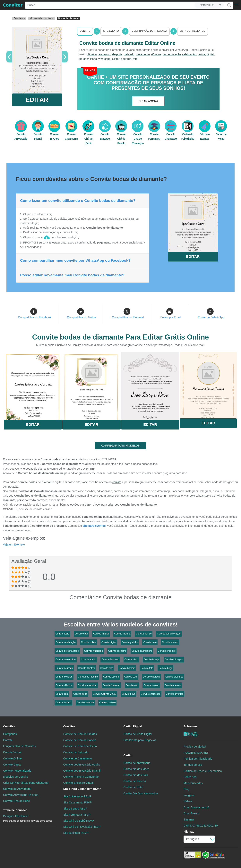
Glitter (116, 59)
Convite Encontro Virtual (78, 783)
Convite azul (131, 677)
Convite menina (122, 634)
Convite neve (128, 694)
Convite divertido (175, 694)
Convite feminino (110, 660)
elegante (117, 54)
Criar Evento (191, 813)
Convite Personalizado (17, 771)
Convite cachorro (117, 651)
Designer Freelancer (28, 818)
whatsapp (105, 59)
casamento (143, 54)
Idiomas (189, 832)
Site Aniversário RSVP (77, 796)
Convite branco (63, 703)
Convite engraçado (151, 694)
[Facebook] (186, 734)
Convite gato (81, 634)
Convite (85, 31)
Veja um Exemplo (14, 545)
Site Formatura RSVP (77, 815)
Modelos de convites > (42, 18)
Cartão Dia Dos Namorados (141, 793)
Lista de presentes (193, 31)
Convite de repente (88, 677)
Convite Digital (12, 764)
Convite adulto (89, 660)
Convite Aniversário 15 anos (21, 795)
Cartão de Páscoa (135, 781)
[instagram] (190, 734)
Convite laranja (151, 660)
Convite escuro (111, 677)
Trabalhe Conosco (15, 810)
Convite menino (173, 685)
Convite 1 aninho (111, 685)
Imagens (189, 795)
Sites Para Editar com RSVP (82, 789)
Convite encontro (167, 651)
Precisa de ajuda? (195, 747)
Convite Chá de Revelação (138, 135)
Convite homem (127, 668)
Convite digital (109, 642)
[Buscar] (229, 5)
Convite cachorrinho (142, 651)
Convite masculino (88, 685)
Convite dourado (151, 677)
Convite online (89, 642)
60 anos (156, 54)
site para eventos (94, 526)
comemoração (172, 54)
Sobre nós (190, 726)
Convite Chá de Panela (121, 135)
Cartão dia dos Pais (136, 775)
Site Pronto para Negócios (140, 740)
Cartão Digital (133, 726)
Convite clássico (64, 685)
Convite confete (107, 703)
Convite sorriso (144, 634)
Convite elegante (174, 677)
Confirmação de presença (149, 31)
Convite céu (132, 685)
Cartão (128, 755)
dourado (126, 59)
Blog (186, 789)
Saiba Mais (33, 385)
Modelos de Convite (16, 777)
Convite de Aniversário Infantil (82, 771)
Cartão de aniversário (137, 763)
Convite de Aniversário (17, 789)
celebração (189, 54)
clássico (92, 54)
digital (210, 54)
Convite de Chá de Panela (80, 740)
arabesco (104, 54)
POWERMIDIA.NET (196, 753)
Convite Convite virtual (104, 694)
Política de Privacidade (198, 759)
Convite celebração (66, 642)
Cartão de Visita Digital (138, 734)
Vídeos (188, 801)
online (201, 54)
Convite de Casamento (78, 758)
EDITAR (37, 100)
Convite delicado (64, 668)
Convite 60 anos (64, 677)
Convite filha (107, 668)
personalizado (88, 59)
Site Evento (111, 31)
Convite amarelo (85, 703)
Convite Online (12, 758)
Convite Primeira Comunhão (81, 777)
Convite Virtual (12, 752)
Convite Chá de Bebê (88, 135)
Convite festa (62, 634)
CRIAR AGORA (148, 101)
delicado (129, 54)
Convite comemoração (169, 634)
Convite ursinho (170, 642)
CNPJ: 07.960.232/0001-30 (201, 826)
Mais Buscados (193, 783)
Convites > (19, 18)
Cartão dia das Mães (137, 769)
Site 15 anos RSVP (75, 809)
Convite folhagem (174, 660)
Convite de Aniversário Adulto (82, 764)
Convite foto (147, 668)
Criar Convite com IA (197, 807)
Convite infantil (101, 634)
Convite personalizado (67, 651)
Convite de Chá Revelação (80, 746)
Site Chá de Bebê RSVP (79, 821)
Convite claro (131, 660)
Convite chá (62, 694)
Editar (33, 425)
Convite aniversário (66, 660)
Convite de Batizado (76, 752)
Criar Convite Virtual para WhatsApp (26, 783)
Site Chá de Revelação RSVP (82, 827)
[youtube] (195, 734)
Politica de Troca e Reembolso (203, 771)
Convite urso (150, 642)
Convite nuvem (151, 685)
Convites (9, 726)
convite (117, 482)
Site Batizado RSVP (76, 833)
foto (135, 59)
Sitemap (189, 819)
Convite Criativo (87, 668)
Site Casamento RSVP (78, 802)
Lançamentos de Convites (19, 746)
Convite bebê (80, 694)
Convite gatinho (130, 642)
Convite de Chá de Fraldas (80, 734)
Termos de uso (193, 765)
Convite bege (165, 668)
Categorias (10, 734)
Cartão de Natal (133, 787)
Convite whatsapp (94, 651)
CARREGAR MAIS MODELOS (120, 446)
